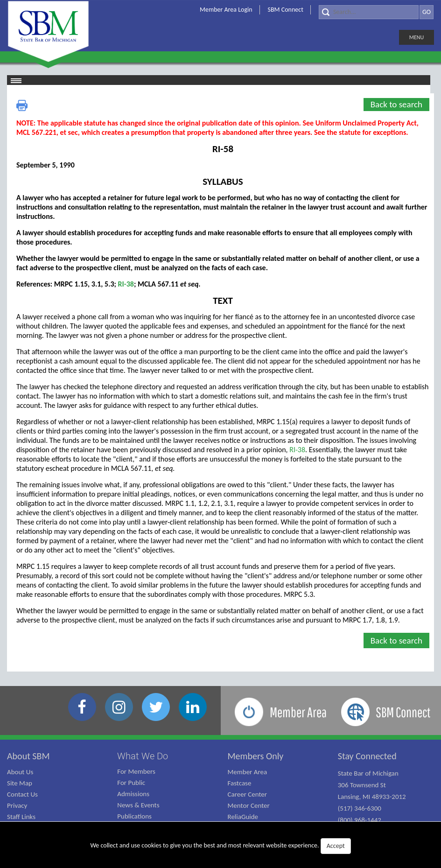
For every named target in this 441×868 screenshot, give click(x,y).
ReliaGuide (243, 817)
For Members (136, 771)
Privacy (17, 805)
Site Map (20, 783)
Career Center (248, 794)
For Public (131, 783)
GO (427, 12)
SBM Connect (286, 10)
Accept (336, 846)
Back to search (396, 104)
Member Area (248, 772)
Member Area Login (226, 10)
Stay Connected (367, 756)
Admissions (133, 794)
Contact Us (22, 794)
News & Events (138, 805)
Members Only (256, 756)
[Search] (369, 12)
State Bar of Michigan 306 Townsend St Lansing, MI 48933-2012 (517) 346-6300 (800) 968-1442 (372, 797)
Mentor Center (249, 805)
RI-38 (126, 284)
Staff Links (21, 817)
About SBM (28, 756)
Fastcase (240, 783)
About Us (20, 772)
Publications (134, 816)
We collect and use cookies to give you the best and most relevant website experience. (220, 846)
